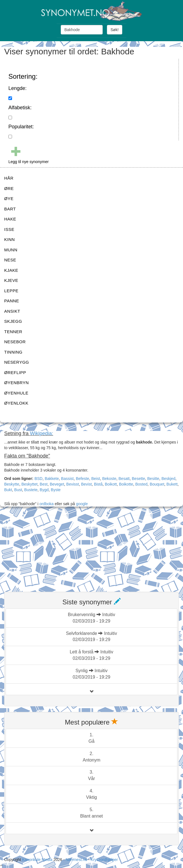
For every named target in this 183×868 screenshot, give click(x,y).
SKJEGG (13, 321)
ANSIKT (12, 311)
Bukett (172, 484)
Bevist (86, 484)
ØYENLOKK (16, 403)
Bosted (142, 484)
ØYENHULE (16, 393)
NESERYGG (17, 362)
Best (44, 484)
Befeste (82, 479)
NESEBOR (15, 342)
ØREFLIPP (15, 373)
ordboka (46, 504)
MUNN (11, 250)
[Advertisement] (46, 550)
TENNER (13, 332)
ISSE (9, 229)
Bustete (31, 490)
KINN (10, 239)
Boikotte (126, 484)
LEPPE (11, 291)
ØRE (9, 188)
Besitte (153, 479)
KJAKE (11, 270)
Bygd (44, 490)
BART (10, 209)
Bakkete (52, 479)
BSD (38, 479)
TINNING (13, 352)
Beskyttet (29, 484)
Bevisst (73, 484)
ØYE (9, 199)
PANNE (12, 301)
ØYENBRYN (17, 383)
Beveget (57, 484)
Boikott (111, 484)
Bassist (67, 479)
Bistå (98, 484)
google (82, 504)
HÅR (9, 178)
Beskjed (168, 479)
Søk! (115, 30)
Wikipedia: (42, 433)
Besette (138, 479)
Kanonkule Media (38, 860)
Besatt (124, 479)
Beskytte (12, 484)
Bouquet (157, 484)
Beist (96, 479)
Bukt (8, 490)
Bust (18, 490)
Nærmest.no (76, 860)
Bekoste (109, 479)
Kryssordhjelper (104, 860)
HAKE (10, 219)
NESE (10, 260)
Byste (56, 490)
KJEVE (11, 280)
